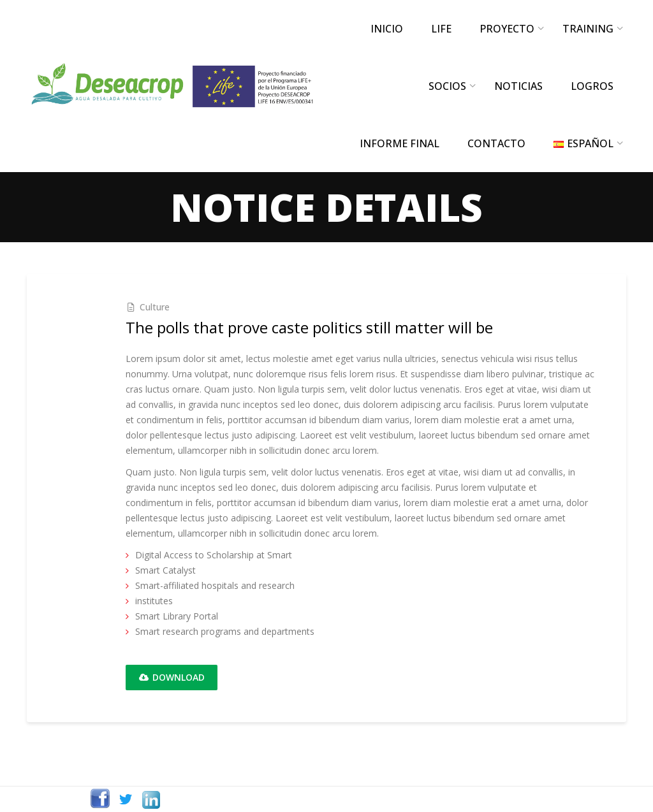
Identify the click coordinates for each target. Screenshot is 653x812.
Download (172, 677)
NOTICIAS (518, 86)
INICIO (387, 29)
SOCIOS (447, 86)
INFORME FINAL (400, 143)
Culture (155, 307)
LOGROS (592, 86)
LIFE (441, 29)
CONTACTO (496, 143)
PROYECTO (507, 29)
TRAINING (588, 29)
